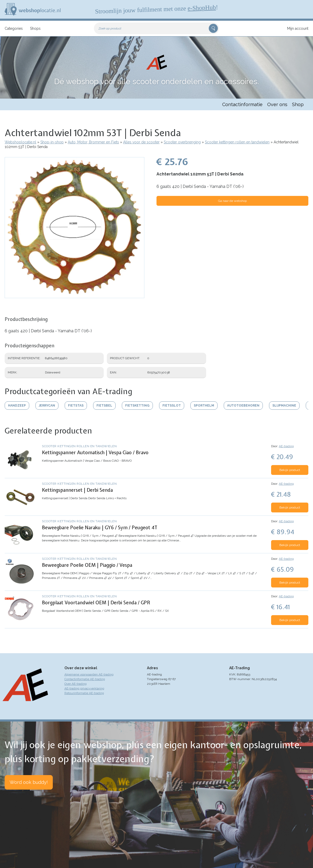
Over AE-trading (76, 684)
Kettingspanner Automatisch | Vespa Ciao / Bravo (95, 453)
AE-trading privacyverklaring (84, 688)
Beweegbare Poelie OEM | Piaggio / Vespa (87, 565)
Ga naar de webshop (232, 201)
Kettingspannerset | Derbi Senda (77, 490)
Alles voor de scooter (141, 142)
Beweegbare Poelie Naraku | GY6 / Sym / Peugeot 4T (100, 528)
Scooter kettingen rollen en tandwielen (237, 142)
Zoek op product (110, 28)
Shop (298, 104)
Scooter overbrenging (182, 142)
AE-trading (286, 446)
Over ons (277, 104)
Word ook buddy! (29, 782)
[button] (74, 296)
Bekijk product (290, 470)
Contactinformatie (242, 104)
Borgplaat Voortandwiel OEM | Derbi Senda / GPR (96, 603)
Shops (35, 28)
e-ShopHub (202, 8)
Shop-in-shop (52, 142)
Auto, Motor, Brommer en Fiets (93, 142)
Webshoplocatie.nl (20, 142)
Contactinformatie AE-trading (85, 679)
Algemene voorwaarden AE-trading (89, 674)
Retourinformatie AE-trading (84, 693)
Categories (14, 28)
